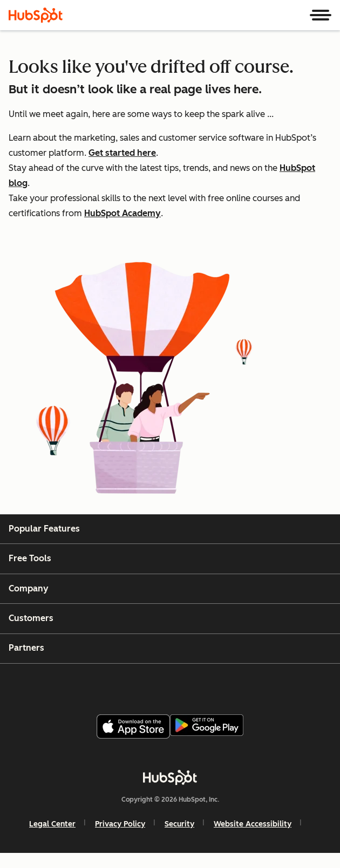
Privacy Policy (120, 824)
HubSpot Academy (123, 213)
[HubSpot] (36, 15)
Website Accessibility (253, 824)
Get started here (122, 153)
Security (179, 824)
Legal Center (52, 824)
